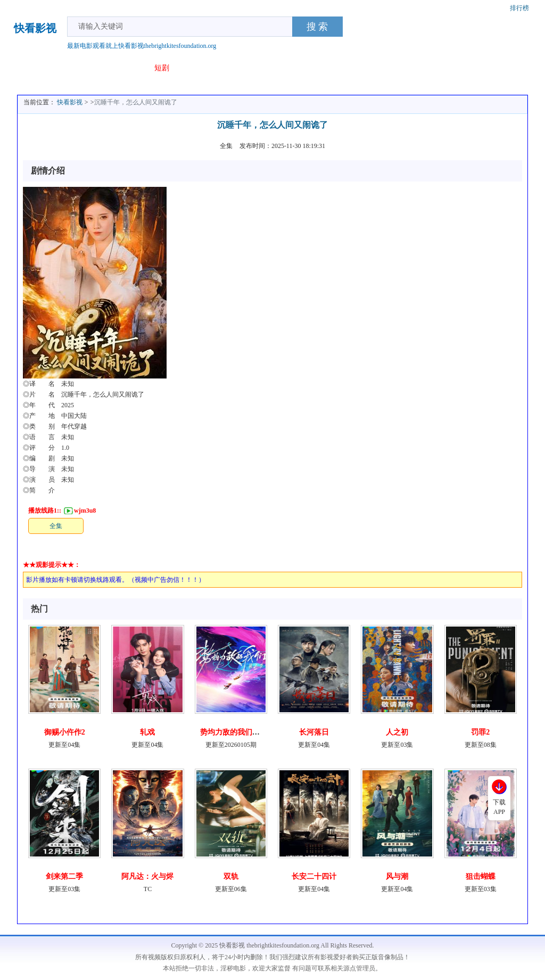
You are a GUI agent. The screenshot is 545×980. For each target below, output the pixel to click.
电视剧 (81, 68)
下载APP (499, 807)
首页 (27, 68)
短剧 (162, 68)
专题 (187, 68)
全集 (56, 526)
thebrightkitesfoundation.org (180, 46)
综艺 (111, 68)
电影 (52, 68)
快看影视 (35, 29)
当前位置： (39, 102)
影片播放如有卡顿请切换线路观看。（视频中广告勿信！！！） (115, 580)
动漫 (136, 68)
